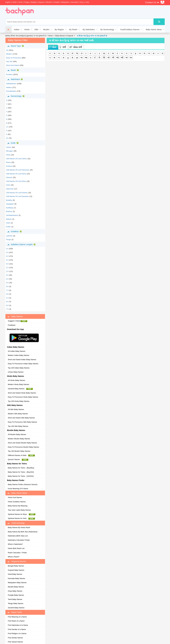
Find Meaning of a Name (17, 617)
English (8, 2)
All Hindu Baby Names (16, 380)
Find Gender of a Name (17, 629)
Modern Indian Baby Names (19, 355)
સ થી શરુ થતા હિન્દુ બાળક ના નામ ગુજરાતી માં (91, 36)
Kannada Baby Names (16, 578)
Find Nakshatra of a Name (18, 625)
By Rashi (73, 29)
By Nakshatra (89, 29)
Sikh (36, 29)
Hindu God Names (15, 497)
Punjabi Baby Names (16, 595)
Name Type (16, 46)
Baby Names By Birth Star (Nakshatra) (23, 532)
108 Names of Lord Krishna (17, 193)
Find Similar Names (15, 638)
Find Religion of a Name (17, 633)
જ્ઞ (77, 58)
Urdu (87, 2)
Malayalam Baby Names (17, 583)
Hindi (14, 2)
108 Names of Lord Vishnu (17, 159)
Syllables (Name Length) (22, 244)
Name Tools (15, 612)
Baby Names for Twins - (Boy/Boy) (21, 468)
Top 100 (9, 61)
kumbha (9, 74)
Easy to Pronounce (14, 58)
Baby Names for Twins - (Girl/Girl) (21, 476)
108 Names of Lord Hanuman (18, 170)
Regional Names (17, 561)
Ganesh (9, 177)
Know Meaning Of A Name (18, 489)
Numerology (16, 96)
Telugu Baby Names (16, 603)
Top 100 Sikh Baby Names (18, 426)
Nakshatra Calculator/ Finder (19, 540)
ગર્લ (63, 47)
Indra (8, 185)
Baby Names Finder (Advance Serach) (23, 484)
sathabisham (11, 84)
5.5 (7, 275)
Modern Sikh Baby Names (18, 414)
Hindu (27, 29)
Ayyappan (10, 204)
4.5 (7, 260)
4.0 (7, 256)
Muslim (46, 29)
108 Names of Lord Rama (16, 174)
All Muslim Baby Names (17, 434)
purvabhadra (11, 91)
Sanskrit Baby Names (20, 389)
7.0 (7, 290)
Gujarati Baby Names (16, 570)
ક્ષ (72, 58)
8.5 (7, 302)
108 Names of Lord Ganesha (17, 196)
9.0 (7, 305)
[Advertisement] (86, 12)
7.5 (7, 309)
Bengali (34, 2)
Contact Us (152, 2)
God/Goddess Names (130, 29)
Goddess (15, 231)
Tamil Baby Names (15, 599)
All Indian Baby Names (17, 351)
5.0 (7, 264)
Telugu (27, 2)
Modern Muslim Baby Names (19, 439)
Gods (13, 143)
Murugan (9, 151)
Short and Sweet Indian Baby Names (22, 360)
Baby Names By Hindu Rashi (19, 527)
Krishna (9, 166)
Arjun (8, 223)
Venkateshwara (12, 215)
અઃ (131, 58)
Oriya (82, 2)
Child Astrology (16, 523)
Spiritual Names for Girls (21, 518)
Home (50, 36)
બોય (52, 47)
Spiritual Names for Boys (22, 514)
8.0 (7, 286)
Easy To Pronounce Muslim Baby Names (23, 447)
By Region (59, 29)
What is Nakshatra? (15, 544)
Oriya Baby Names (15, 591)
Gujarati (41, 2)
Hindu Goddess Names (17, 502)
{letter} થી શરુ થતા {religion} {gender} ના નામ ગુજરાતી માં (25, 36)
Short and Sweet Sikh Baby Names (21, 418)
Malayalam (65, 2)
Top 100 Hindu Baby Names (19, 401)
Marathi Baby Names (16, 587)
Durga (8, 239)
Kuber (8, 227)
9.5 (7, 294)
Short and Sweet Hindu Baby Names (22, 393)
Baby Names (15, 316)
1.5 (7, 298)
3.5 (7, 252)
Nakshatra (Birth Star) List (18, 536)
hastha (9, 87)
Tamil (20, 2)
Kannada (74, 2)
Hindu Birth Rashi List (16, 548)
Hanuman (10, 189)
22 (7, 138)
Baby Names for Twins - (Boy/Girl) (21, 472)
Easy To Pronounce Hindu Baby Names (23, 397)
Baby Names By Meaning (18, 506)
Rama (8, 162)
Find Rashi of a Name (16, 621)
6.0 (7, 279)
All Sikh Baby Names (16, 409)
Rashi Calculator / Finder (17, 553)
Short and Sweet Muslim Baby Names (22, 443)
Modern (9, 54)
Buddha (9, 200)
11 (7, 127)
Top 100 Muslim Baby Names (19, 451)
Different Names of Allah (21, 455)
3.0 (7, 249)
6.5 (7, 283)
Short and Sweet (13, 65)
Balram (9, 219)
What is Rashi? (14, 557)
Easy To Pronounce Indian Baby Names (23, 364)
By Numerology (107, 29)
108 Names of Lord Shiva (16, 181)
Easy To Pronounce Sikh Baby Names (22, 422)
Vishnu (9, 147)
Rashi (14, 70)
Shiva (8, 155)
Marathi (49, 2)
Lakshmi (9, 236)
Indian (17, 29)
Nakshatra (16, 79)
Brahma (9, 211)
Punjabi (57, 2)
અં (127, 58)
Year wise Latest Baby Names (19, 510)
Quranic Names (18, 460)
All (7, 50)
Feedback (12, 325)
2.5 (7, 268)
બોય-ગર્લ (76, 47)
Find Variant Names (15, 642)
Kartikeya (10, 208)
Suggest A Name (18, 321)
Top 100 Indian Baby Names (19, 368)
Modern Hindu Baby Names (18, 384)
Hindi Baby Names (15, 574)
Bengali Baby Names (16, 566)
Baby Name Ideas (154, 29)
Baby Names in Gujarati (64, 36)
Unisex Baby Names (16, 372)
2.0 (7, 271)
